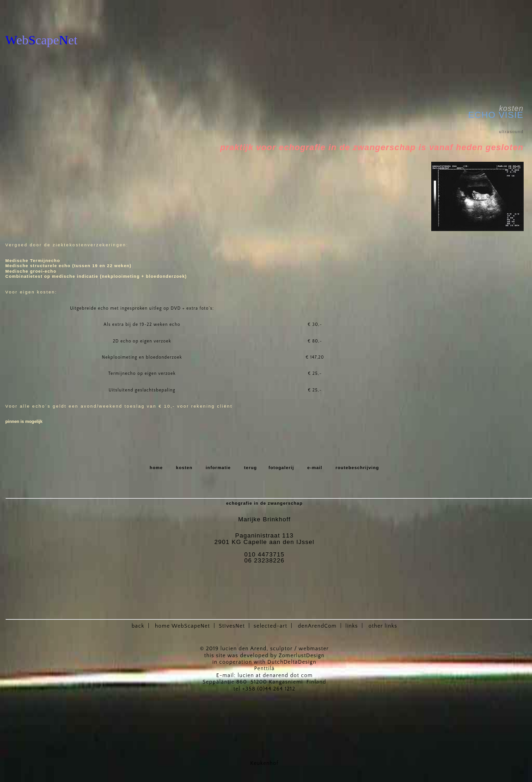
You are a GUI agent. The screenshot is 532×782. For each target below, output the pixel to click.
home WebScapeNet (182, 626)
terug (251, 468)
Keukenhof (264, 763)
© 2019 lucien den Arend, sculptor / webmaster (265, 649)
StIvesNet (232, 626)
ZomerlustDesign (302, 656)
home (156, 468)
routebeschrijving (357, 468)
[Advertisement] (114, 9)
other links (383, 626)
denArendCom (317, 626)
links (352, 626)
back (138, 626)
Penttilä (264, 669)
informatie (218, 468)
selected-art (271, 626)
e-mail (315, 468)
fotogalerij (281, 468)
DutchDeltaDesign (292, 662)
